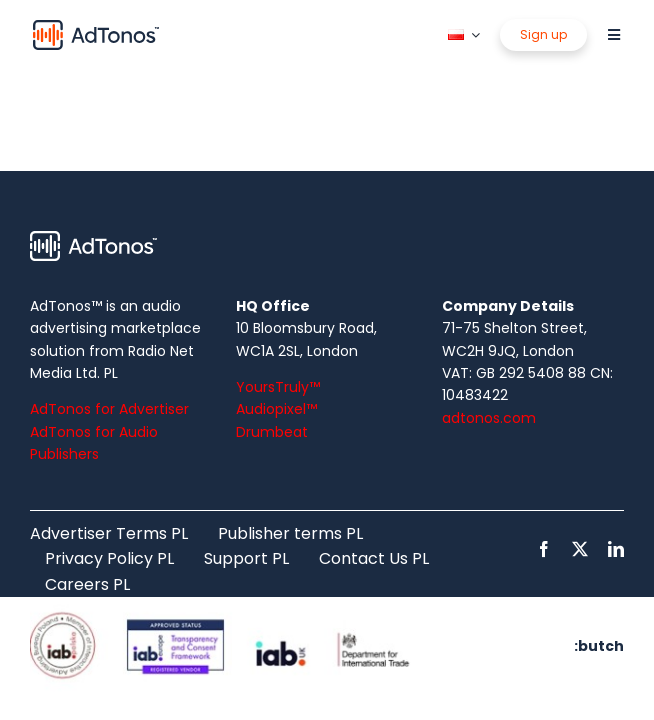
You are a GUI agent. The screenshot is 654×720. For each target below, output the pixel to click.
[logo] (96, 27)
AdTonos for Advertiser (109, 409)
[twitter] (580, 549)
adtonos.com (489, 418)
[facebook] (544, 549)
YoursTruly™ (278, 387)
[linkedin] (616, 549)
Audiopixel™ (276, 409)
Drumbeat (272, 432)
